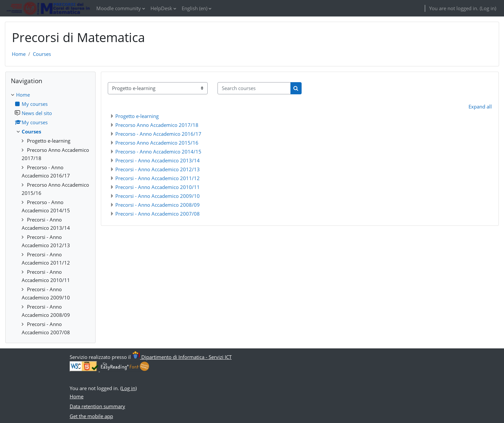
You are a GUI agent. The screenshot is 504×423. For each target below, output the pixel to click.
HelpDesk (161, 8)
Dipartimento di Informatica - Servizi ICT (182, 357)
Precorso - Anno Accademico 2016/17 (158, 134)
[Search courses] (254, 88)
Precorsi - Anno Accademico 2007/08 (158, 214)
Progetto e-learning (137, 116)
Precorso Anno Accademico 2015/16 (157, 143)
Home (19, 54)
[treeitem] (50, 214)
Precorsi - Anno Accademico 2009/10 (158, 196)
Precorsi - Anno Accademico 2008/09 (158, 205)
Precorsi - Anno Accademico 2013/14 (158, 160)
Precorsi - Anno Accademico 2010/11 (158, 187)
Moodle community (119, 8)
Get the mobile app (91, 416)
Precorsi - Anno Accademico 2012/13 (158, 169)
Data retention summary (97, 406)
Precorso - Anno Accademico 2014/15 (158, 152)
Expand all (480, 106)
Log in (488, 8)
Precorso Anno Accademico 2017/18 (157, 125)
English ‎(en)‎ (195, 8)
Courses (42, 54)
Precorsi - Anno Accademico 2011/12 (158, 178)
